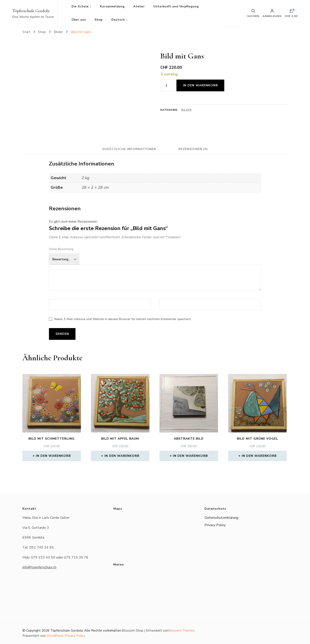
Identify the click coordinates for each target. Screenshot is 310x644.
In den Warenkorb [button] (53, 456)
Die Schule (80, 7)
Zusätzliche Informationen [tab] (129, 149)
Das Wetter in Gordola (155, 587)
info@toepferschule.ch (39, 567)
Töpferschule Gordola (31, 11)
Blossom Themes (182, 631)
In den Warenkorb (200, 85)
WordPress (55, 636)
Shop (99, 20)
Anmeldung (272, 13)
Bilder (186, 110)
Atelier (139, 7)
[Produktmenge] (168, 85)
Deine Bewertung (61, 249)
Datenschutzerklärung (221, 518)
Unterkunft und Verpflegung (176, 7)
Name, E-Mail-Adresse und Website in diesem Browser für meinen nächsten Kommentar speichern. (123, 319)
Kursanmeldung (112, 7)
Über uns (79, 20)
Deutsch (118, 20)
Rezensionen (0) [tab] (193, 149)
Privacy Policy (215, 525)
